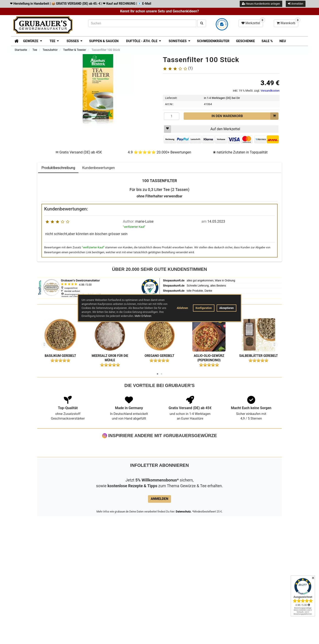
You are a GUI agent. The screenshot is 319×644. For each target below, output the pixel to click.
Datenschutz (183, 554)
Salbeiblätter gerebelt (259, 356)
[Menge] (172, 116)
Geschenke (245, 41)
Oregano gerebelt (159, 356)
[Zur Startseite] (15, 41)
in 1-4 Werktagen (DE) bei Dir (222, 98)
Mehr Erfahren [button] (143, 316)
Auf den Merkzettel (202, 129)
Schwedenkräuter (213, 41)
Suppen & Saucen (104, 41)
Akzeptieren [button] (227, 308)
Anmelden (296, 4)
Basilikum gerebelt (60, 356)
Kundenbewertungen (98, 168)
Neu (283, 41)
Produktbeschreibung (58, 168)
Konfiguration (204, 308)
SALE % (267, 41)
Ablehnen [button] (182, 308)
